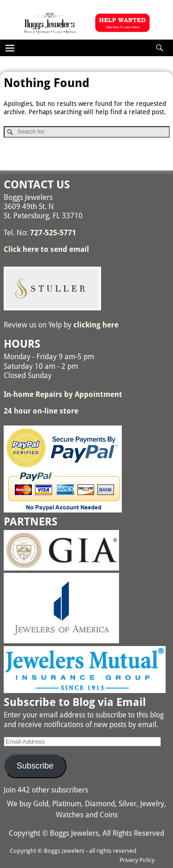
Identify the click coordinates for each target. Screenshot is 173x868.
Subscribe (35, 766)
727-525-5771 (53, 233)
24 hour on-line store (41, 411)
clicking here (96, 325)
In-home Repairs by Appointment (63, 394)
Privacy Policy (137, 860)
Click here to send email (46, 249)
